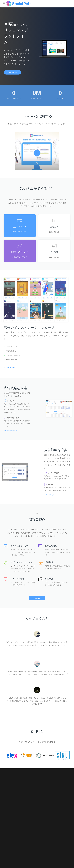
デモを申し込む (12, 72)
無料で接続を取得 (10, 431)
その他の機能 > (37, 598)
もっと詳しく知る (11, 367)
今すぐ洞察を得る (51, 495)
